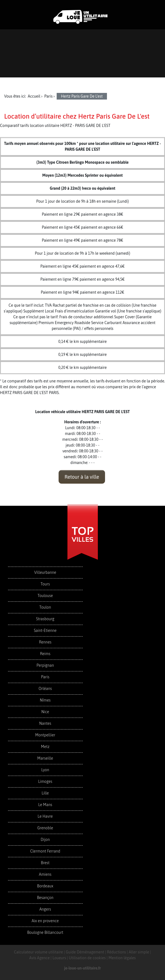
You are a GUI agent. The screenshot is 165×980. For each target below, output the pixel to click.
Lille (45, 793)
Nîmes (45, 700)
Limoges (45, 781)
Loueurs (59, 958)
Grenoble (45, 828)
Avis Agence (40, 958)
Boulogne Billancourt (45, 932)
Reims (45, 654)
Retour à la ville (82, 477)
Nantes (45, 723)
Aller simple (139, 952)
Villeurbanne (45, 572)
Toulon (45, 607)
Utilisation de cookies (87, 958)
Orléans (45, 689)
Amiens (45, 874)
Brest (45, 863)
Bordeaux (45, 886)
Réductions (116, 952)
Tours (45, 584)
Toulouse (45, 596)
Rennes (45, 642)
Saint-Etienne (45, 630)
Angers (45, 909)
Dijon (45, 840)
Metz (45, 747)
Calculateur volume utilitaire (39, 952)
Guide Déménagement (85, 952)
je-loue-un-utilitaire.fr (82, 968)
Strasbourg (45, 619)
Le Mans (45, 805)
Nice (45, 712)
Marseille (45, 758)
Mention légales (122, 958)
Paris (45, 677)
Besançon (45, 898)
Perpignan (45, 665)
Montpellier (45, 735)
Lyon (45, 770)
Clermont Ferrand (45, 851)
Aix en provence (45, 921)
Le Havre (45, 816)
